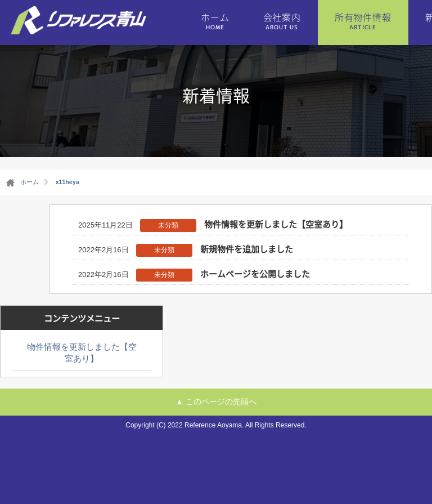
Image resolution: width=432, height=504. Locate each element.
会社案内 (282, 21)
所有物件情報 (363, 21)
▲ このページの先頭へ (216, 402)
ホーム (215, 21)
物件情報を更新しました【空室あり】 (276, 224)
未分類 (168, 225)
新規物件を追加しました (247, 249)
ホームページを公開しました (255, 274)
